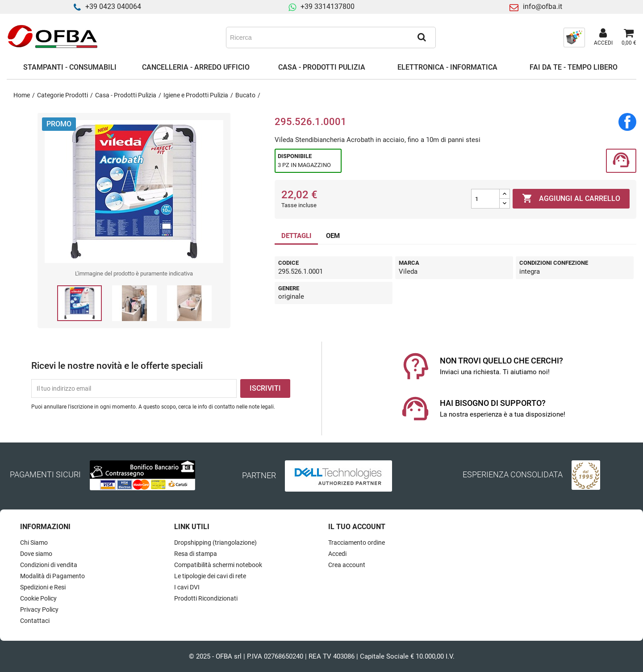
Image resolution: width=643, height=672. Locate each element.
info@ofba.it (543, 6)
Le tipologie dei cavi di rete (210, 576)
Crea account (347, 565)
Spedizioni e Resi (43, 587)
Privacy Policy (39, 609)
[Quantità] (485, 199)
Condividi (627, 122)
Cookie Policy (38, 598)
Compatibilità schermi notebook (218, 565)
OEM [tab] (333, 236)
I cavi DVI (187, 587)
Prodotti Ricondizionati (206, 598)
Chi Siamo (34, 543)
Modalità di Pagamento (52, 576)
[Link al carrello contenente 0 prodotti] (629, 38)
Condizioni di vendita (49, 565)
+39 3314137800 (328, 6)
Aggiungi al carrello (571, 199)
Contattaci (35, 621)
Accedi (337, 554)
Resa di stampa (196, 554)
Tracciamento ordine (357, 543)
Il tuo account (357, 527)
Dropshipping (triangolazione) (215, 543)
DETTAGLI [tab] (296, 236)
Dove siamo (36, 554)
